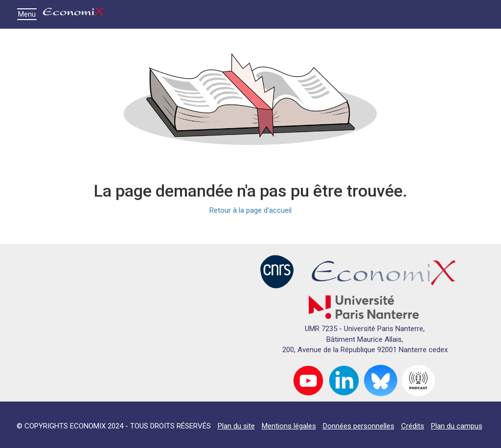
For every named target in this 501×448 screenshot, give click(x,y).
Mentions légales (289, 426)
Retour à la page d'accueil (250, 210)
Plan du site (236, 426)
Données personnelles (359, 426)
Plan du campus (457, 426)
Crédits (413, 426)
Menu (29, 14)
